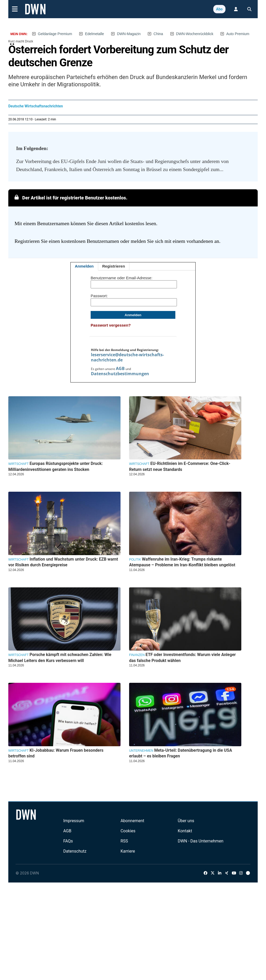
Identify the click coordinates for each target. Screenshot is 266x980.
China (158, 34)
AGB (120, 368)
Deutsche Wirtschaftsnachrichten (36, 106)
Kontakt (185, 831)
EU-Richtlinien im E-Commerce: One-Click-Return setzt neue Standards (180, 466)
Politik (135, 560)
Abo (219, 9)
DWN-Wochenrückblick (195, 34)
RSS (124, 841)
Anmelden (84, 266)
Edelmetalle (94, 34)
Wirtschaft (18, 464)
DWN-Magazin (129, 34)
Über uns (186, 821)
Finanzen (137, 655)
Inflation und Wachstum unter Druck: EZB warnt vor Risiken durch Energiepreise (63, 562)
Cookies (128, 831)
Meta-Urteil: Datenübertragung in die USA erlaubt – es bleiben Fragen (181, 753)
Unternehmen (141, 751)
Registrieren (114, 266)
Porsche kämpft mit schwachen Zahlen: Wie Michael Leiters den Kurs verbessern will (60, 657)
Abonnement (132, 821)
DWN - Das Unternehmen (201, 841)
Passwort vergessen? (111, 325)
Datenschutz (75, 851)
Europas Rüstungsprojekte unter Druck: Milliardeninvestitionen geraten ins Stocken (56, 466)
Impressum (74, 821)
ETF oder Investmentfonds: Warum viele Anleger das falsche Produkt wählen (182, 657)
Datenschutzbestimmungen (120, 374)
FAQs (68, 841)
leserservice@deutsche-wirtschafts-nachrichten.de (127, 357)
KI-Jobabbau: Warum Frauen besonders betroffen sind (56, 753)
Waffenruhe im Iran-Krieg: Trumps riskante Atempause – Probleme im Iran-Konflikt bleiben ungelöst (182, 562)
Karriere (128, 851)
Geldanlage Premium (55, 34)
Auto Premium (238, 34)
